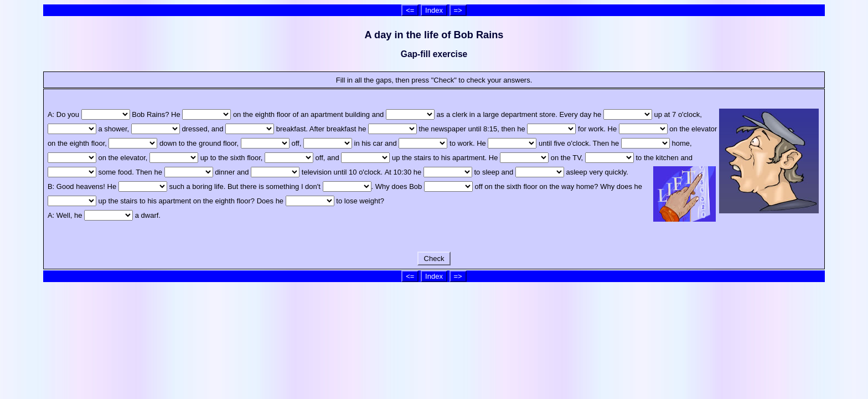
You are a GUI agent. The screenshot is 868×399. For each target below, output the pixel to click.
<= (410, 10)
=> (458, 10)
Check (434, 259)
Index (434, 10)
